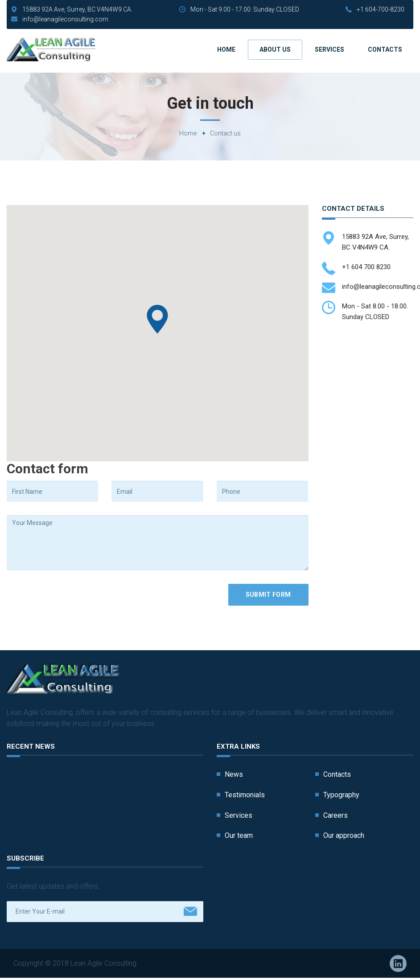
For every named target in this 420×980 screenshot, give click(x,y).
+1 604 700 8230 (366, 267)
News (234, 774)
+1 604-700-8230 (381, 9)
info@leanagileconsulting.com (65, 19)
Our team (239, 835)
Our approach (344, 835)
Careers (336, 815)
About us (275, 49)
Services (329, 49)
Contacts (385, 49)
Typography (341, 795)
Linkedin (398, 964)
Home (226, 49)
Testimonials (245, 795)
